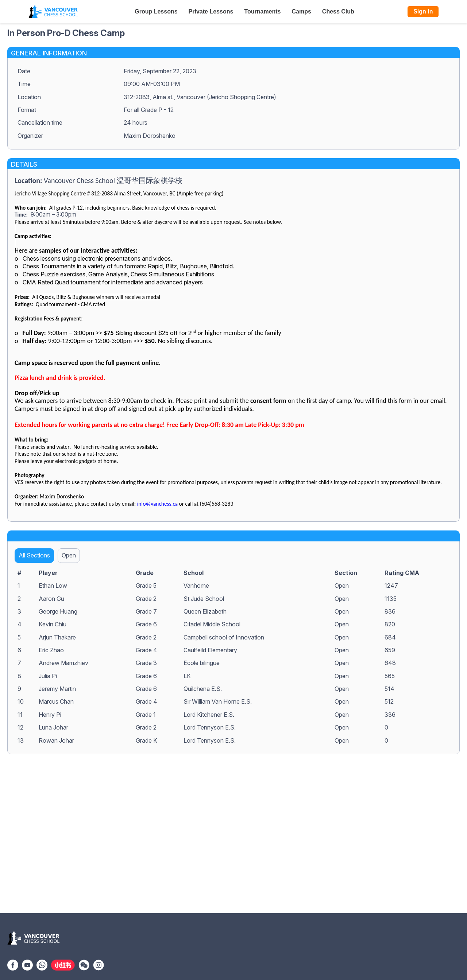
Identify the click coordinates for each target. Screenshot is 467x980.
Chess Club (338, 11)
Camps (302, 11)
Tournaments (262, 11)
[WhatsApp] (42, 964)
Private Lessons (211, 11)
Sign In (423, 11)
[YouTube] (27, 964)
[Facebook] (13, 964)
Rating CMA (402, 573)
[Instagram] (99, 964)
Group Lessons (156, 11)
